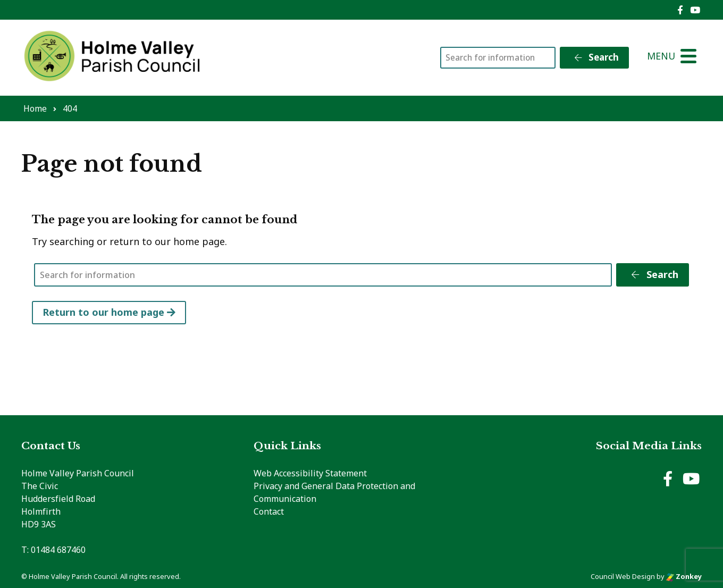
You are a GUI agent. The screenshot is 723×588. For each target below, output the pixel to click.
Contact (269, 511)
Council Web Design (623, 576)
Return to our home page (109, 312)
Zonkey (684, 576)
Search (596, 57)
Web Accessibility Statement (310, 473)
